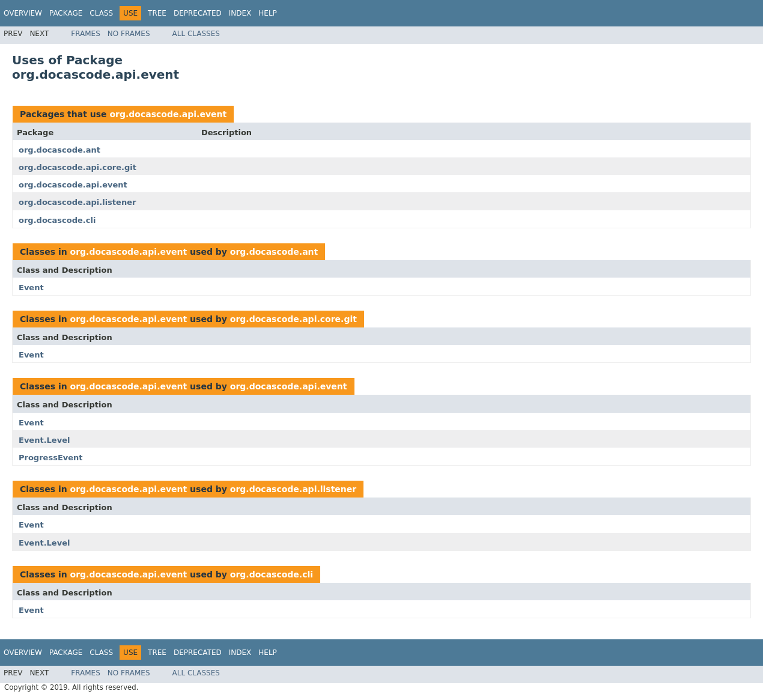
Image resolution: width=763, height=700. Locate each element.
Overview (23, 13)
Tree (157, 13)
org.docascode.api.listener (77, 202)
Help (268, 13)
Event (31, 288)
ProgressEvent (51, 458)
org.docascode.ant (59, 150)
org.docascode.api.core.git (78, 167)
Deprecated (198, 13)
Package (66, 13)
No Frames (129, 34)
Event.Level (44, 440)
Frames (86, 34)
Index (240, 13)
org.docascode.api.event (168, 114)
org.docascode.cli (57, 220)
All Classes (196, 34)
